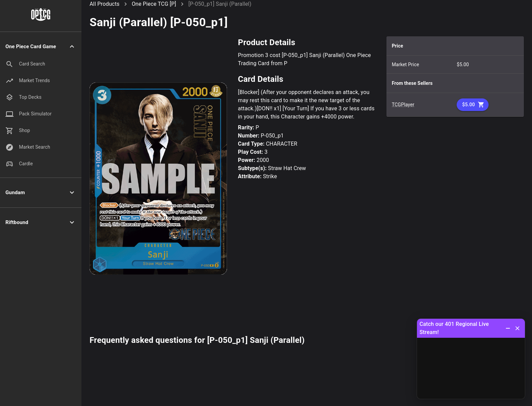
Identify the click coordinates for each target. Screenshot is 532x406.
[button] (41, 47)
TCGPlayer (403, 105)
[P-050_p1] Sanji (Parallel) (220, 4)
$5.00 (473, 105)
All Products (104, 4)
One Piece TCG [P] (154, 4)
